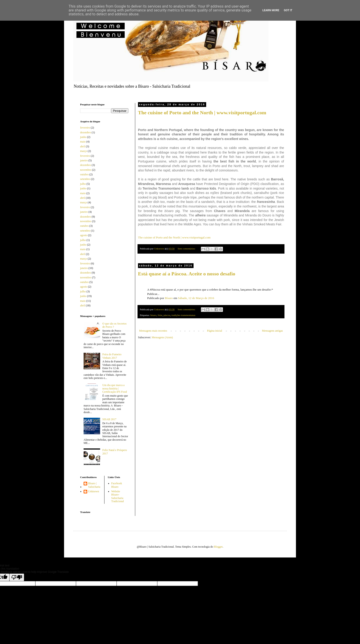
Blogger (218, 547)
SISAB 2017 (109, 419)
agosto (84, 235)
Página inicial (215, 331)
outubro (84, 174)
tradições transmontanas (183, 315)
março (84, 151)
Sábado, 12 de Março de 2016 (196, 298)
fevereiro (85, 128)
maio (83, 142)
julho (83, 184)
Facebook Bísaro (117, 485)
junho (83, 137)
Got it (288, 10)
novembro (86, 170)
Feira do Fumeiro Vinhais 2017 (112, 356)
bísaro (153, 315)
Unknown (94, 491)
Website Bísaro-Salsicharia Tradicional (118, 496)
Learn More (271, 10)
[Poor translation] (17, 577)
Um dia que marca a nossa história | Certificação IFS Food (115, 388)
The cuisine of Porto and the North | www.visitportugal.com (202, 113)
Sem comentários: (187, 249)
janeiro (84, 160)
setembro (85, 179)
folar (160, 315)
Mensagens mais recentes (153, 331)
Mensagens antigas (272, 331)
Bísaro (169, 298)
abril (83, 146)
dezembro (86, 132)
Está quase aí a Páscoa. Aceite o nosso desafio (187, 274)
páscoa (167, 315)
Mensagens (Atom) (162, 337)
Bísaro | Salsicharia (94, 485)
